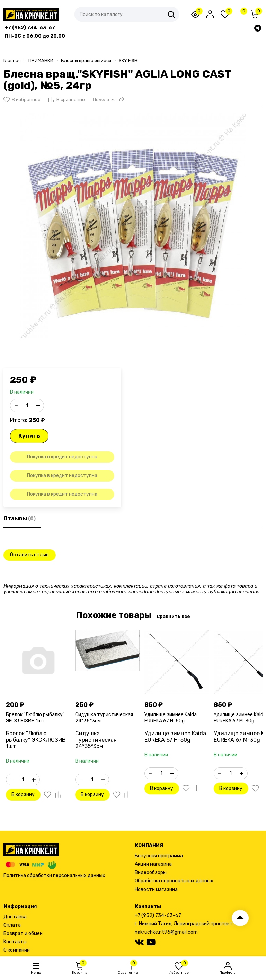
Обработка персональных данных (174, 881)
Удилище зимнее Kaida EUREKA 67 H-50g (171, 718)
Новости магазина (156, 889)
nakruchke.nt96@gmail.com (166, 932)
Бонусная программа (159, 856)
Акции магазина (153, 864)
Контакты (15, 942)
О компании (17, 950)
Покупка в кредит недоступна (62, 457)
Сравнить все (173, 616)
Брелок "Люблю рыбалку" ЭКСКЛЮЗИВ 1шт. (35, 718)
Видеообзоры (151, 873)
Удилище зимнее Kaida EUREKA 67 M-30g (240, 718)
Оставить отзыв (29, 555)
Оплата (12, 925)
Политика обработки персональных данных (54, 876)
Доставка (15, 917)
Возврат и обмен (23, 933)
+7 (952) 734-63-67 (158, 915)
